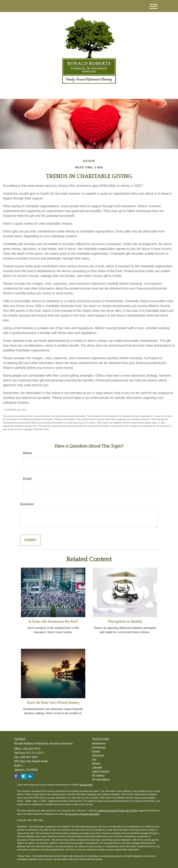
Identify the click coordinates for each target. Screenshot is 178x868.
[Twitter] (48, 92)
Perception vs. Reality (125, 622)
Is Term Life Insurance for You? (53, 622)
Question (27, 504)
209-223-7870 (124, 92)
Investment (99, 747)
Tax (94, 759)
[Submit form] (30, 540)
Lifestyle (97, 767)
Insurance (98, 755)
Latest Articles (101, 771)
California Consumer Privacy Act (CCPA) (117, 811)
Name (28, 453)
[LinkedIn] (54, 92)
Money (96, 763)
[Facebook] (59, 92)
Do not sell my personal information (82, 814)
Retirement (99, 743)
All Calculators (101, 779)
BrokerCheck (86, 785)
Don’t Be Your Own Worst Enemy (53, 703)
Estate (96, 751)
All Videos (98, 775)
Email (27, 479)
